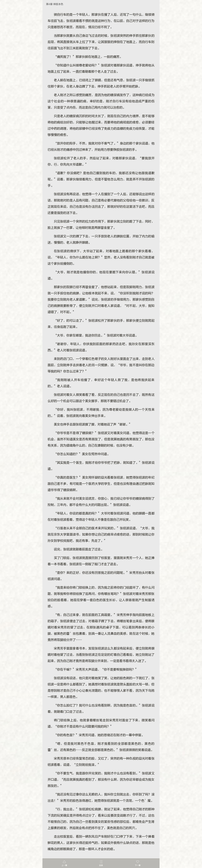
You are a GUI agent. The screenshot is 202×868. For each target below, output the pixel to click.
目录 (101, 865)
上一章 (64, 865)
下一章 (138, 865)
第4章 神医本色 (55, 4)
